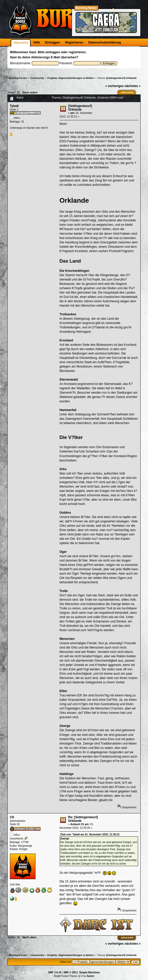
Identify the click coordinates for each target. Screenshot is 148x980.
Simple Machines (89, 972)
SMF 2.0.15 (55, 972)
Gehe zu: (66, 962)
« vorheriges (114, 86)
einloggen (53, 52)
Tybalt (14, 106)
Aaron (90, 976)
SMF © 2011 (70, 972)
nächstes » (133, 86)
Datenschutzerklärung (105, 42)
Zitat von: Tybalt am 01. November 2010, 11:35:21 (90, 834)
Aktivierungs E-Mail (46, 57)
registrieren (77, 52)
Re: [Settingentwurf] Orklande (83, 819)
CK (12, 817)
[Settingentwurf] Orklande (80, 108)
